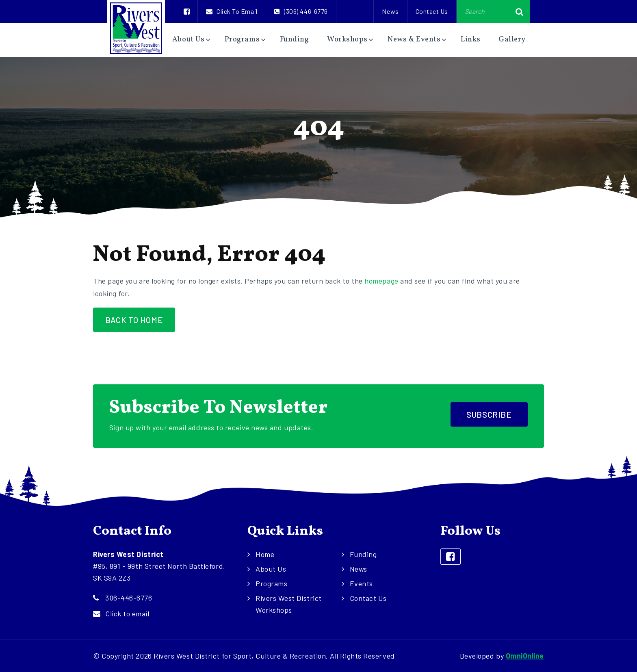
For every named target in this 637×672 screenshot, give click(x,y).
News (390, 11)
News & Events (414, 40)
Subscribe (489, 414)
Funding (295, 40)
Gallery (512, 40)
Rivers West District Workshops (289, 604)
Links (471, 40)
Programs (242, 40)
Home (265, 554)
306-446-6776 (129, 598)
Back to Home (134, 320)
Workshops (347, 40)
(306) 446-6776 (301, 11)
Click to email (232, 11)
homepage (381, 281)
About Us (188, 40)
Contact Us (432, 11)
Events (361, 583)
